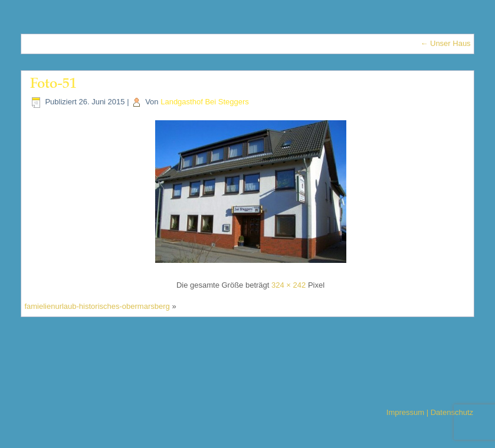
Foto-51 (53, 85)
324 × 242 (289, 285)
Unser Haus (445, 43)
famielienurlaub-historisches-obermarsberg (97, 306)
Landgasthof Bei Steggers (205, 102)
